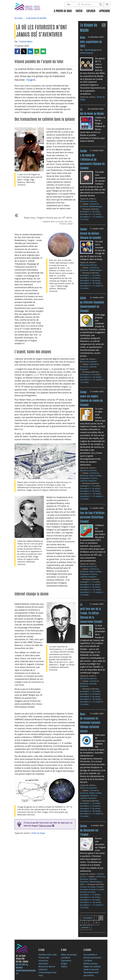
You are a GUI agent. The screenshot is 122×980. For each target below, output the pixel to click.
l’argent (31, 80)
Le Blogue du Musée (36, 18)
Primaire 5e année (96, 889)
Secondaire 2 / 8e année (90, 278)
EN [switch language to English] (107, 4)
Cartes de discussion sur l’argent (89, 831)
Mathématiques (95, 206)
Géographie (85, 478)
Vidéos (64, 966)
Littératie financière (88, 481)
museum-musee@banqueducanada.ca (26, 971)
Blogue (64, 963)
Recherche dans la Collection (47, 968)
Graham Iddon (26, 42)
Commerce (94, 204)
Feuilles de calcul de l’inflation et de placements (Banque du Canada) (92, 160)
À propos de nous (63, 11)
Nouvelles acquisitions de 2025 (91, 42)
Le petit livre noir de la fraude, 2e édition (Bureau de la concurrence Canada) (91, 613)
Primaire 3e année (88, 887)
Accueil (19, 18)
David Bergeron (92, 50)
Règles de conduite (92, 966)
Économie (84, 206)
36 (96, 923)
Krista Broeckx (87, 53)
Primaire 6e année (88, 892)
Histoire (94, 478)
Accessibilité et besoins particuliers (92, 956)
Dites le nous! (45, 826)
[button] (17, 51)
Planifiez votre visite (48, 955)
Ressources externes (88, 201)
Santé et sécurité (91, 969)
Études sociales (95, 476)
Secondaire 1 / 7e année (90, 275)
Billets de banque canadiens (69, 956)
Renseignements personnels (91, 974)
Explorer (91, 11)
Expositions (66, 961)
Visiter (79, 11)
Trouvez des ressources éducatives (44, 961)
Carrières (88, 961)
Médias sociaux (91, 963)
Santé (82, 884)
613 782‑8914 (21, 965)
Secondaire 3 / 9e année (90, 212)
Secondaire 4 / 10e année (91, 214)
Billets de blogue (38, 833)
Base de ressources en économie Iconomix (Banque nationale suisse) (90, 723)
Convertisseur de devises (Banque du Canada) (91, 234)
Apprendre (105, 11)
